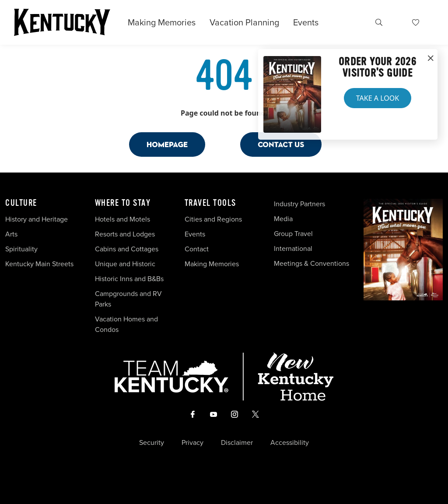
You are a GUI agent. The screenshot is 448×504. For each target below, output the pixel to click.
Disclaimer (237, 443)
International (293, 248)
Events (306, 22)
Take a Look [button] (378, 98)
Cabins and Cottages (127, 249)
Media (283, 219)
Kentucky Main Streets (39, 264)
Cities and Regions (213, 219)
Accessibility (290, 443)
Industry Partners (299, 204)
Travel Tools (210, 203)
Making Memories (162, 22)
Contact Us (281, 144)
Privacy (192, 443)
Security (152, 443)
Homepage (167, 144)
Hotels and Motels (122, 219)
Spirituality (22, 249)
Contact (197, 249)
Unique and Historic (125, 264)
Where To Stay (123, 203)
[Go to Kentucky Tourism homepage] (62, 22)
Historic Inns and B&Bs (129, 279)
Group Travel (293, 234)
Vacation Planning (244, 22)
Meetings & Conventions (311, 263)
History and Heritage (37, 219)
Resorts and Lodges (125, 234)
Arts (11, 234)
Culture (21, 203)
